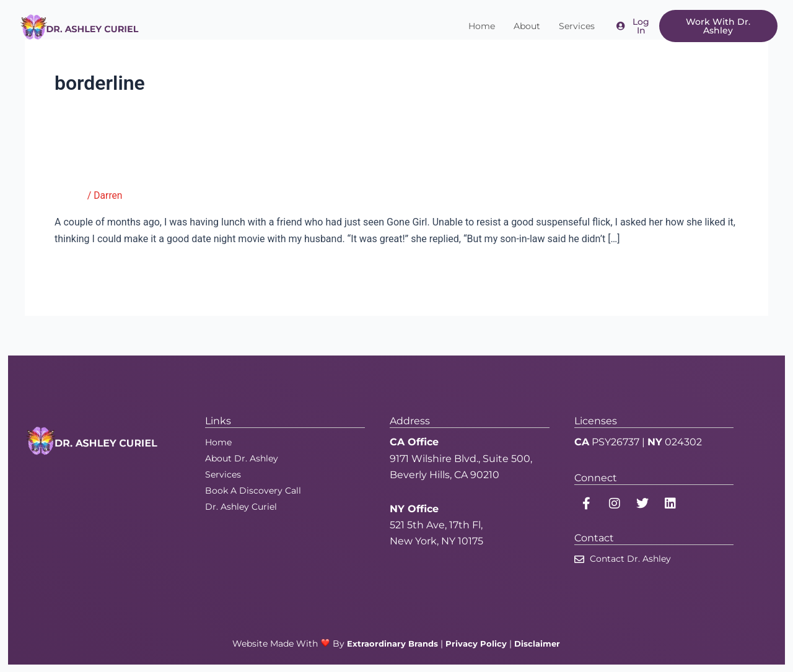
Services (577, 26)
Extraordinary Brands (391, 644)
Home (482, 26)
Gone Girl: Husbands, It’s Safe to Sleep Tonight (219, 169)
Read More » (82, 270)
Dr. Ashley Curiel (241, 507)
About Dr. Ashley (242, 458)
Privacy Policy (478, 644)
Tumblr (70, 195)
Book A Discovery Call (253, 491)
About (527, 26)
